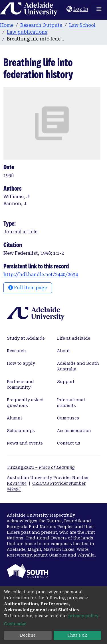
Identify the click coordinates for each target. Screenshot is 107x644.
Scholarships (21, 431)
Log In (81, 9)
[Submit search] (62, 9)
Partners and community (20, 384)
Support (66, 382)
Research (16, 351)
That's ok (77, 635)
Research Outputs (41, 25)
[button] (69, 9)
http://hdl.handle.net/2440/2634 (41, 275)
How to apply (21, 363)
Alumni (14, 418)
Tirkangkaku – (41, 467)
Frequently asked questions (25, 403)
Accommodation (74, 431)
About (63, 351)
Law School (82, 25)
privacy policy (83, 616)
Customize (15, 624)
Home (7, 25)
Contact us (69, 443)
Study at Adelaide (26, 338)
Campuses (68, 418)
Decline (28, 635)
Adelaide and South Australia (78, 366)
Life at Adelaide (74, 338)
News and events (25, 443)
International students (71, 403)
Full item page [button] (28, 288)
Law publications (27, 32)
